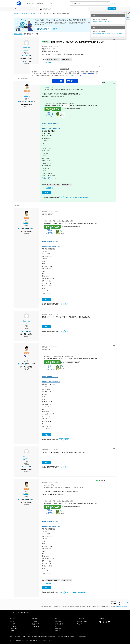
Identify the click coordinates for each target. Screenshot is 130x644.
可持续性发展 (14, 628)
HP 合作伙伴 (80, 618)
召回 (11, 636)
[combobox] (63, 9)
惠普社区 (16, 14)
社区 (56, 625)
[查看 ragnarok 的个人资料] (26, 48)
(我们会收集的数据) (89, 74)
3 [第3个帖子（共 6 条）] (22, 333)
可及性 (24, 636)
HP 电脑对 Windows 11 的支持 (101, 21)
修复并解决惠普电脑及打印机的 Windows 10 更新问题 (107, 33)
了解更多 (56, 29)
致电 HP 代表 (36, 623)
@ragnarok (48, 87)
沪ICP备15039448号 (71, 636)
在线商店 (35, 621)
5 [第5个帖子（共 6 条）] (22, 469)
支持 (56, 618)
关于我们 (13, 618)
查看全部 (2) (50, 63)
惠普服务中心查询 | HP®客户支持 (51, 128)
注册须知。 (125, 606)
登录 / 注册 (112, 9)
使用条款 (118, 606)
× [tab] (125, 13)
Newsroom (13, 630)
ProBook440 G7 (67, 60)
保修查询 (57, 630)
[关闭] (99, 67)
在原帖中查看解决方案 (49, 178)
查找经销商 (36, 625)
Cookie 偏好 (60, 636)
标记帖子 (26, 64)
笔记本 (33, 14)
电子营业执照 (82, 636)
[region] (66, 75)
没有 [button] (67, 197)
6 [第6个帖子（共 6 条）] (22, 104)
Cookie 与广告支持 (75, 76)
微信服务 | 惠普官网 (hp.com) (50, 123)
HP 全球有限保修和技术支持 (47, 636)
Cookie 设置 (58, 81)
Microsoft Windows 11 (53, 60)
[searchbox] (88, 3)
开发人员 (80, 623)
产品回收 (17, 636)
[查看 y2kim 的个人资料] (27, 93)
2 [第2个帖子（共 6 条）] (22, 231)
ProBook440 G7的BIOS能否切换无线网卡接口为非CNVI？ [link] (54, 14)
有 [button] (61, 197)
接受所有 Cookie (72, 81)
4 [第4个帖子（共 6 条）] (22, 366)
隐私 (29, 636)
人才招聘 (13, 623)
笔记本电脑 (25, 14)
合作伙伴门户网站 (82, 621)
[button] (114, 40)
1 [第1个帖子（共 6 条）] (22, 59)
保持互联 (102, 618)
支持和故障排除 (59, 623)
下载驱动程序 (58, 621)
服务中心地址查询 (60, 628)
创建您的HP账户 (43, 29)
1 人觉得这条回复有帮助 (79, 197)
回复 (46, 192)
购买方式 (35, 618)
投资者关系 (13, 625)
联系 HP (12, 621)
